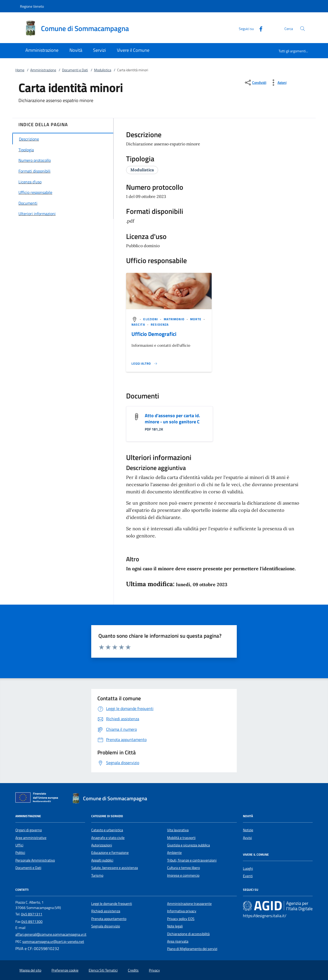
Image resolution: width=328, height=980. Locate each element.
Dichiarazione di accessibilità (188, 934)
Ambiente (174, 853)
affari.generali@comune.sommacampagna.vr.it (51, 934)
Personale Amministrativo (35, 860)
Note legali (175, 926)
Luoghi (248, 868)
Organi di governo (29, 830)
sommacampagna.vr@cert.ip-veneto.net (53, 942)
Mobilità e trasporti (181, 838)
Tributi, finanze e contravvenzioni (192, 860)
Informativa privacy (182, 911)
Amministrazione (43, 70)
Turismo (97, 875)
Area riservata (178, 941)
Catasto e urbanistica (107, 830)
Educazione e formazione (110, 853)
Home (20, 70)
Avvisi (247, 838)
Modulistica (103, 70)
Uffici (19, 845)
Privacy (154, 970)
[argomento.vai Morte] (196, 319)
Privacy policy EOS (181, 919)
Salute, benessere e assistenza (115, 868)
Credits (133, 970)
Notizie (248, 830)
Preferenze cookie (65, 970)
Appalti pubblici (102, 860)
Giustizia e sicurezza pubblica (188, 845)
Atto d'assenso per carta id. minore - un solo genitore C (172, 419)
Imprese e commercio (183, 875)
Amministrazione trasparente (189, 904)
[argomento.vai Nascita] (139, 324)
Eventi (248, 876)
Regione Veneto (32, 6)
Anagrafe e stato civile (108, 838)
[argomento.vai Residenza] (160, 324)
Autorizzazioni (102, 845)
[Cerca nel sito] (303, 29)
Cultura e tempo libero (183, 868)
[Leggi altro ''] (145, 364)
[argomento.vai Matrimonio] (175, 319)
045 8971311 (32, 914)
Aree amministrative (31, 838)
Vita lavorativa (178, 830)
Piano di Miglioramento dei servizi (192, 949)
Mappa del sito (30, 970)
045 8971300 (32, 922)
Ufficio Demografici (154, 334)
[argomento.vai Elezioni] (151, 319)
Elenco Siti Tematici (103, 970)
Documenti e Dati (75, 70)
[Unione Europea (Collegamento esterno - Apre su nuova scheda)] (38, 798)
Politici (20, 853)
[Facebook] (259, 28)
